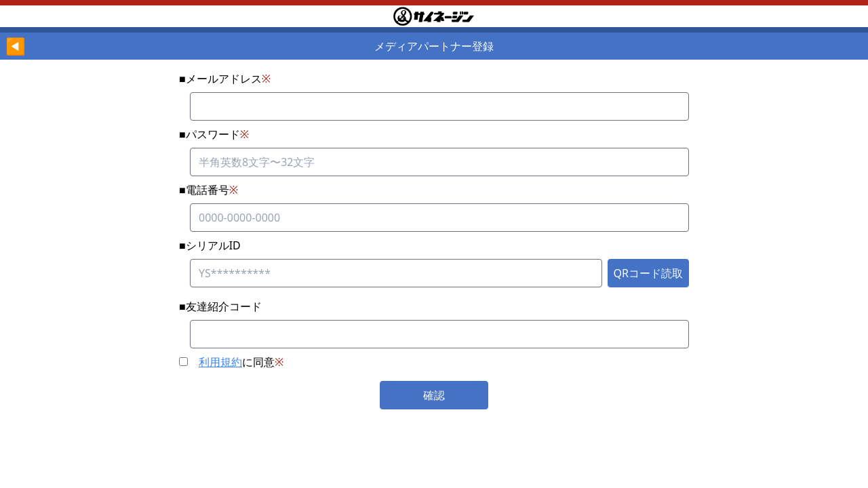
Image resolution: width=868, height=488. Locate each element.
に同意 (231, 362)
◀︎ (16, 46)
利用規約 (220, 362)
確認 (434, 395)
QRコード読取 (648, 273)
